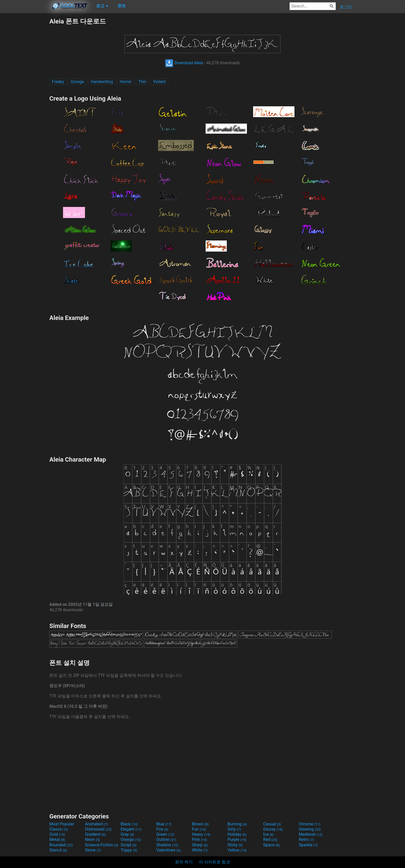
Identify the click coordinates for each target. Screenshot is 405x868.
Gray (127, 834)
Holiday (237, 834)
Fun (199, 829)
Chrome (310, 824)
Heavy (201, 834)
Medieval (311, 834)
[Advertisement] (25, 94)
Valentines (169, 850)
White (200, 850)
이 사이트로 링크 (214, 862)
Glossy (273, 829)
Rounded (61, 845)
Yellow (237, 850)
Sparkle (308, 845)
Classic (59, 829)
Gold (57, 834)
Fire (162, 829)
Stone (93, 850)
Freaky (58, 82)
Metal (57, 839)
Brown (200, 824)
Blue (164, 824)
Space (271, 845)
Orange (131, 839)
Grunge (77, 82)
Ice (268, 834)
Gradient (95, 834)
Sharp (200, 845)
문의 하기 (184, 862)
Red (270, 839)
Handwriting (102, 82)
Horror (126, 82)
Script (129, 845)
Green (165, 834)
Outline (166, 839)
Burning (237, 824)
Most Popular (62, 824)
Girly (234, 829)
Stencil (58, 850)
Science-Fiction (102, 845)
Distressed (98, 829)
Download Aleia (184, 63)
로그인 (346, 7)
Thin (142, 82)
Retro (306, 839)
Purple (237, 839)
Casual (272, 824)
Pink (200, 839)
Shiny (235, 845)
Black (129, 824)
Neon (92, 839)
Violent (159, 82)
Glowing (310, 829)
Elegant (131, 829)
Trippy (129, 850)
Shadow (167, 845)
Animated (96, 824)
